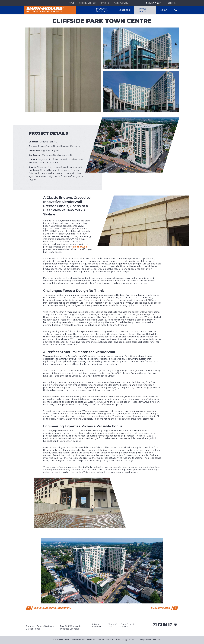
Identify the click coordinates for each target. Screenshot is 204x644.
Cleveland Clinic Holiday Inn (53, 608)
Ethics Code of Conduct (127, 625)
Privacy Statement (97, 625)
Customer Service (122, 3)
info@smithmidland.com (150, 636)
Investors (105, 3)
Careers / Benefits (87, 3)
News (71, 3)
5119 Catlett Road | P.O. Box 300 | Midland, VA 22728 (104, 636)
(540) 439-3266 (132, 636)
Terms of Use (112, 625)
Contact (172, 3)
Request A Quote (154, 3)
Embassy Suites (160, 608)
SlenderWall (80, 247)
